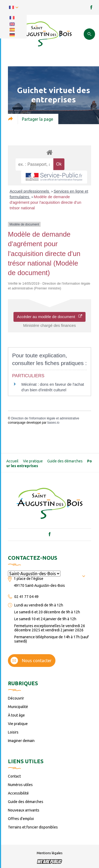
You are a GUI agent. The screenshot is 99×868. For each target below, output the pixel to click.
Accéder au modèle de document (49, 317)
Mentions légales (50, 853)
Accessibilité (18, 793)
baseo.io (53, 423)
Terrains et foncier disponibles (33, 827)
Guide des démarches (65, 461)
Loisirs (13, 732)
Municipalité (18, 707)
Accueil (12, 461)
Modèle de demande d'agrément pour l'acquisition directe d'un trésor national (46, 202)
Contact (14, 776)
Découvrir (16, 698)
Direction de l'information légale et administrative (45, 418)
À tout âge (16, 715)
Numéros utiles (20, 785)
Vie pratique (33, 461)
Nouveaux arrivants (24, 810)
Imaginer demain (21, 741)
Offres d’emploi (21, 819)
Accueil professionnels (30, 191)
